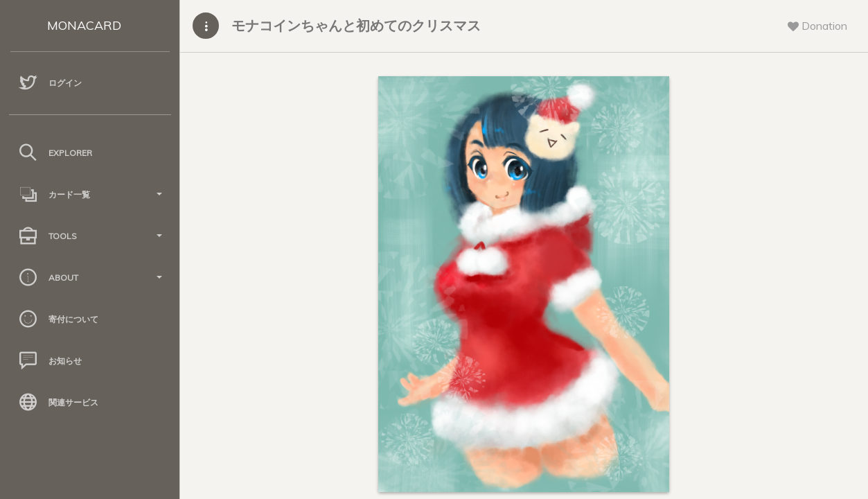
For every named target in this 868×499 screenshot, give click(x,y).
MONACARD (84, 25)
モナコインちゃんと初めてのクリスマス (356, 25)
